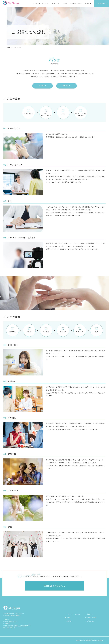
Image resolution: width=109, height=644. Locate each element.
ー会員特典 (68, 621)
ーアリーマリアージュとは (73, 614)
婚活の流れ (67, 86)
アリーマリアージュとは (41, 3)
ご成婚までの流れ (76, 3)
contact (102, 3)
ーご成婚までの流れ (91, 618)
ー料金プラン (89, 614)
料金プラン (56, 3)
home (8, 48)
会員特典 (88, 3)
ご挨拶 (65, 3)
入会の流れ (42, 86)
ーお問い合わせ (90, 621)
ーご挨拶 (68, 618)
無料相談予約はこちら (54, 586)
